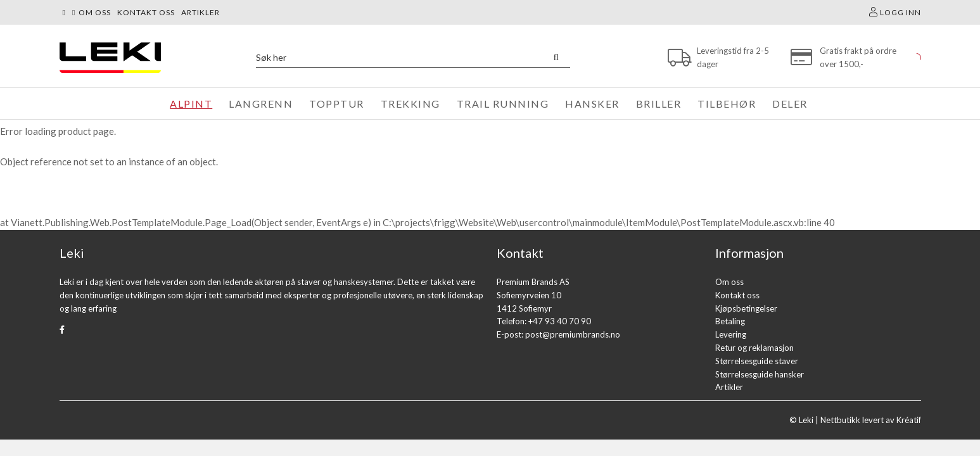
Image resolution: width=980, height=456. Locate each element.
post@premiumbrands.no (573, 334)
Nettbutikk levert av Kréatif (871, 420)
